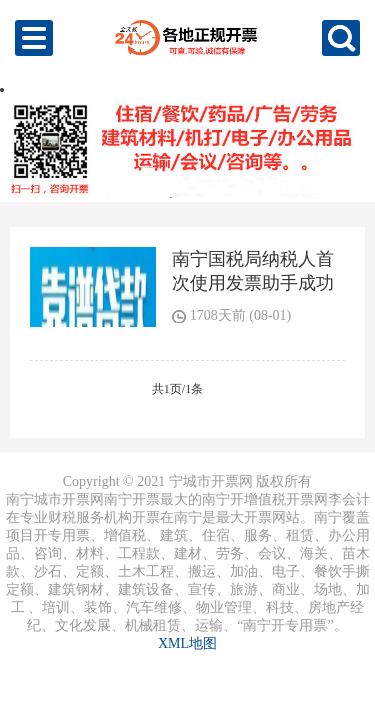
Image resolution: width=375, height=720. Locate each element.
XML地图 (187, 643)
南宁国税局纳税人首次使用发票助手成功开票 (253, 283)
